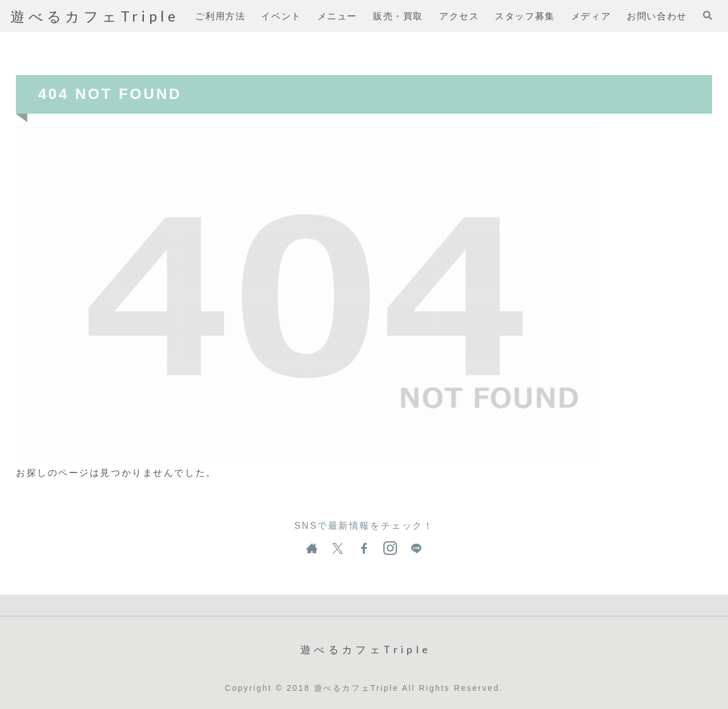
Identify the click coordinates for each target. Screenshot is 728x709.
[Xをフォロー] (338, 549)
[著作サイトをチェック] (312, 549)
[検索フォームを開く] (708, 15)
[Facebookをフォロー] (364, 549)
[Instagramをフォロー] (390, 549)
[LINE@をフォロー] (416, 549)
